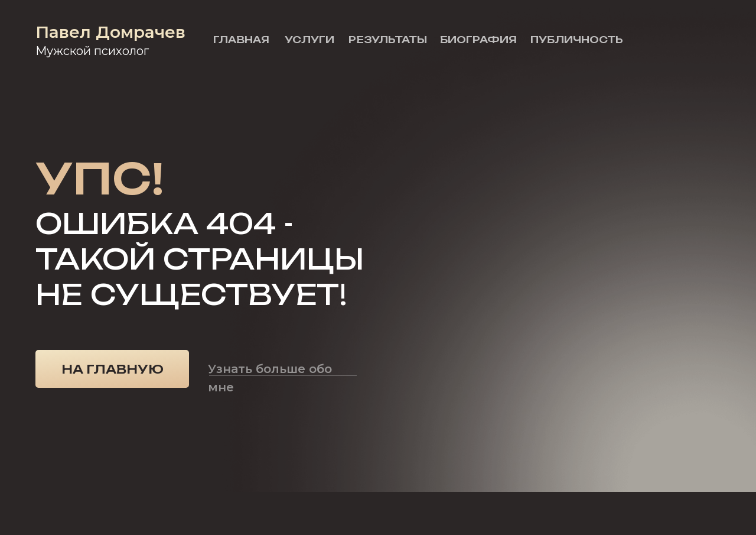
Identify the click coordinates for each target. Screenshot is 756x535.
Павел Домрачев (110, 32)
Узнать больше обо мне (270, 378)
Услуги (309, 40)
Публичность (577, 40)
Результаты (388, 40)
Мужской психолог (92, 51)
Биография (478, 40)
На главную (113, 369)
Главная (241, 40)
